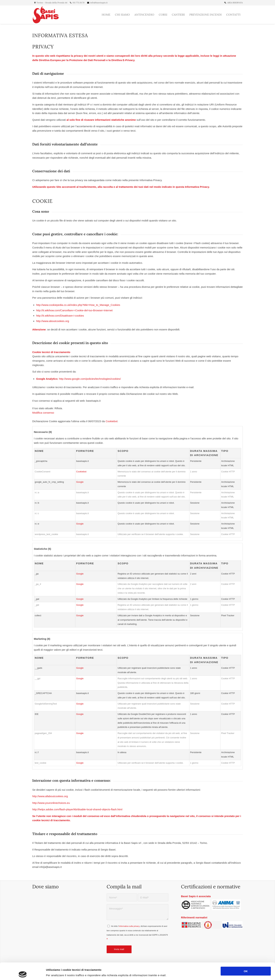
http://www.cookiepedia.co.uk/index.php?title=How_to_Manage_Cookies (78, 305)
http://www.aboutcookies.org (53, 321)
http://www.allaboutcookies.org (50, 796)
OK (246, 954)
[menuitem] (232, 3)
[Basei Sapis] (46, 15)
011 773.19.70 (79, 3)
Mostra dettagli (185, 973)
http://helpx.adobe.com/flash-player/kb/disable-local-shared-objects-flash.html (77, 809)
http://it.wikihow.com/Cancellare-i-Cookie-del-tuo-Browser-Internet (74, 310)
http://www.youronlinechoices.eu (51, 803)
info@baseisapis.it (99, 3)
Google (80, 482)
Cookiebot (112, 421)
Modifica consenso (43, 413)
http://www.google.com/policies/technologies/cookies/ (90, 379)
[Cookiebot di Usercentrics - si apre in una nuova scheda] (23, 973)
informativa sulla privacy (129, 926)
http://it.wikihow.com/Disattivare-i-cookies (60, 316)
